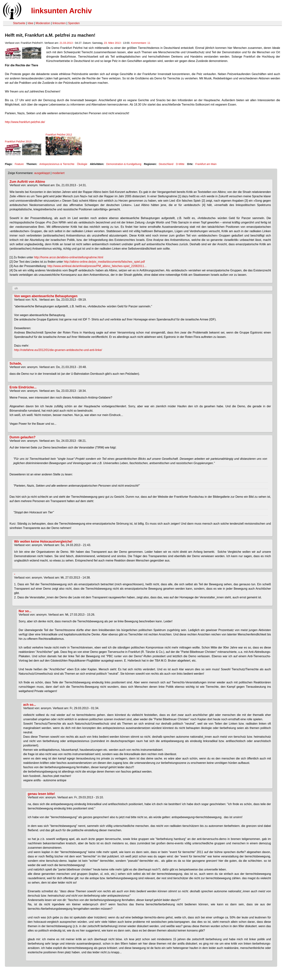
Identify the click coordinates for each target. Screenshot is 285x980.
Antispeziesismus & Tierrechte (57, 164)
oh (16, 288)
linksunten (59, 23)
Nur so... (25, 611)
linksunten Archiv (61, 11)
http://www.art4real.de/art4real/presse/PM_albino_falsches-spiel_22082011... (97, 266)
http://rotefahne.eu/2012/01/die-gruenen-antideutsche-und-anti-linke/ (58, 350)
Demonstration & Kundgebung (124, 164)
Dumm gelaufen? (23, 437)
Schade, (16, 363)
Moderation (43, 23)
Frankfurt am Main (206, 164)
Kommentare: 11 (141, 43)
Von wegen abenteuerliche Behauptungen (46, 296)
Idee (30, 23)
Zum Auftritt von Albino (27, 182)
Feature (19, 164)
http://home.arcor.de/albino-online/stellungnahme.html (69, 257)
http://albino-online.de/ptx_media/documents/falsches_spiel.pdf (104, 262)
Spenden (74, 23)
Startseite (19, 23)
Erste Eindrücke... (23, 387)
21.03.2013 (66, 43)
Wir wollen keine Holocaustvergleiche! (43, 541)
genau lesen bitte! (41, 794)
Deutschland (166, 164)
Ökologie (82, 164)
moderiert (58, 173)
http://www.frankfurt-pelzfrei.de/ (25, 122)
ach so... (30, 705)
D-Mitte (180, 164)
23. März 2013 (112, 43)
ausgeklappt (42, 173)
